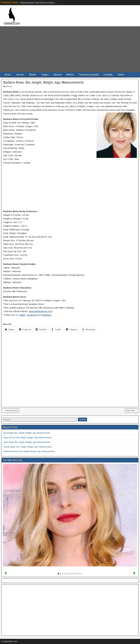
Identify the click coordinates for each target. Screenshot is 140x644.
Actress (20, 75)
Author (121, 75)
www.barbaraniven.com (41, 311)
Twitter (22, 315)
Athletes (70, 75)
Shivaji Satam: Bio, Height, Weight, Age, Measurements (28, 447)
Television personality (89, 75)
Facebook (31, 315)
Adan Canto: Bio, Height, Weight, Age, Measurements (27, 442)
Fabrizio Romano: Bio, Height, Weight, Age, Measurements (29, 451)
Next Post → (132, 411)
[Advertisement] (70, 49)
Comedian (108, 75)
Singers (45, 75)
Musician (58, 75)
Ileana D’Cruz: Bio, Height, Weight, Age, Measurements (28, 438)
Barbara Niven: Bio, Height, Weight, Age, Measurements (43, 82)
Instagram (46, 315)
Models (33, 75)
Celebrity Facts (9, 2)
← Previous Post (10, 411)
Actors (8, 75)
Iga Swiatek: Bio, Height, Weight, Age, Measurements (27, 433)
